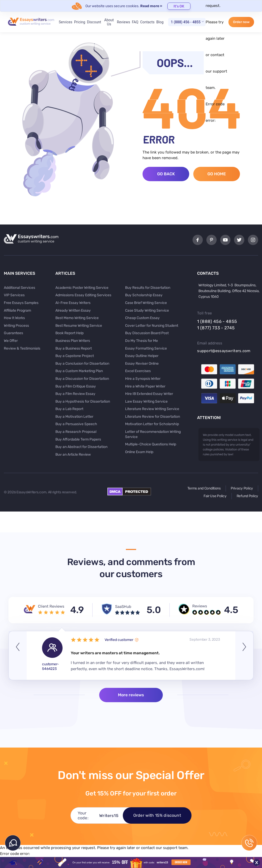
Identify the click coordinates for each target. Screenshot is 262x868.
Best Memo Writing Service (77, 318)
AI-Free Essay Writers (73, 303)
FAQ (135, 22)
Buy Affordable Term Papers (78, 439)
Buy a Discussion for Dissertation (82, 379)
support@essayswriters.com (224, 351)
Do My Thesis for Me (142, 341)
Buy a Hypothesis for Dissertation (83, 401)
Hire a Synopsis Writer (143, 379)
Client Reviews (51, 606)
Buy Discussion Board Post (147, 333)
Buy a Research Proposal (76, 432)
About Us (109, 22)
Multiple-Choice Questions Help (151, 444)
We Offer (11, 341)
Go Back (166, 174)
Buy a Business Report (74, 348)
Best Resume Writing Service (79, 326)
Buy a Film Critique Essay (76, 386)
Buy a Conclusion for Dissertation (82, 364)
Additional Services (19, 288)
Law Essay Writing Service (146, 401)
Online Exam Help (139, 452)
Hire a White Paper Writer (145, 386)
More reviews (131, 695)
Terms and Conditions (204, 488)
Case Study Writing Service (147, 310)
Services (65, 22)
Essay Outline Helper (142, 356)
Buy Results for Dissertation (148, 288)
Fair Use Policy (215, 496)
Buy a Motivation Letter (74, 417)
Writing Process (16, 326)
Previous (18, 656)
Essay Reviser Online (142, 364)
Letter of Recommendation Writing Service (153, 434)
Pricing (80, 22)
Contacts (147, 22)
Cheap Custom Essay (142, 318)
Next (244, 656)
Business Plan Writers (73, 341)
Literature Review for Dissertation (153, 417)
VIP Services (14, 295)
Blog (160, 22)
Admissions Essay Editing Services (83, 295)
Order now (241, 22)
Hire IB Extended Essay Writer (149, 394)
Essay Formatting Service (146, 348)
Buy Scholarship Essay (144, 295)
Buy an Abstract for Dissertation (81, 447)
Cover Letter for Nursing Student (152, 326)
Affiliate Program (17, 310)
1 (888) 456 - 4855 (186, 22)
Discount (94, 22)
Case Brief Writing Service (146, 303)
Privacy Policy (242, 488)
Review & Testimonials (22, 348)
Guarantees (13, 333)
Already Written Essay (73, 310)
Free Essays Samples (21, 303)
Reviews (123, 22)
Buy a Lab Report (69, 409)
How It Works (14, 318)
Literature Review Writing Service (152, 409)
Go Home (217, 174)
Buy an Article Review (73, 455)
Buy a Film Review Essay (75, 394)
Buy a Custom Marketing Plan (79, 371)
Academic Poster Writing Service (82, 288)
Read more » (151, 6)
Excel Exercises (138, 371)
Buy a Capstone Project (75, 356)
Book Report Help (69, 333)
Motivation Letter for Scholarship (152, 424)
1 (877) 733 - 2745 (216, 328)
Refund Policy (247, 496)
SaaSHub (123, 607)
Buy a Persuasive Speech (76, 424)
